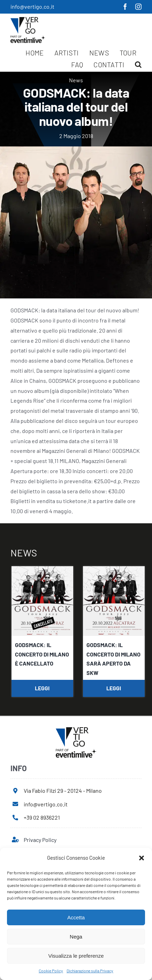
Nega (76, 937)
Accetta (76, 917)
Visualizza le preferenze (76, 956)
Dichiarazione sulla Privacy (90, 971)
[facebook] (125, 7)
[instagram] (138, 7)
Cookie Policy (51, 971)
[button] (142, 858)
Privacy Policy (40, 840)
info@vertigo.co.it (32, 6)
